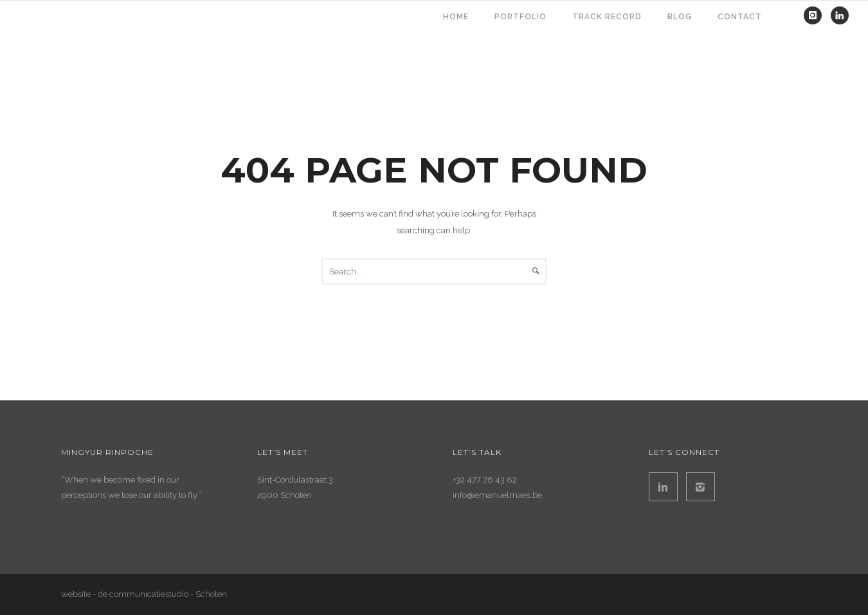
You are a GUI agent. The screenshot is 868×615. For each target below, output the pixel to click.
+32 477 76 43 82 (485, 480)
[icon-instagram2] (701, 487)
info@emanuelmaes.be (497, 495)
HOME (456, 17)
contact (740, 17)
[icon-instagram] (816, 15)
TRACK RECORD (607, 17)
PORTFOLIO (520, 17)
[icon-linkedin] (840, 15)
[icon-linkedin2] (666, 487)
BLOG (680, 17)
